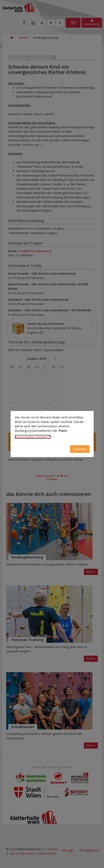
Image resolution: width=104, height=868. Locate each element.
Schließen (80, 449)
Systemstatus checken (33, 437)
